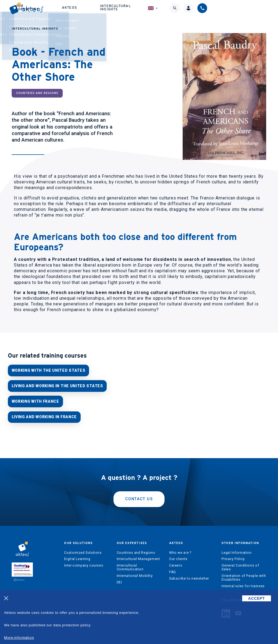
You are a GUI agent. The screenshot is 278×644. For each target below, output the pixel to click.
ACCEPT (257, 598)
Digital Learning (77, 557)
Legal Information (236, 551)
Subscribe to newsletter (189, 577)
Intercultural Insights (175, 10)
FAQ (173, 570)
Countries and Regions (136, 551)
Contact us (139, 497)
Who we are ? (180, 551)
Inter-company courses (84, 564)
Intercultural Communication (130, 566)
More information (19, 638)
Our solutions (61, 10)
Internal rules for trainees (243, 584)
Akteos (136, 10)
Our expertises (100, 10)
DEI (119, 580)
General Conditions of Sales (240, 566)
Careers (176, 564)
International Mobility (135, 574)
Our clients (178, 557)
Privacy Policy (233, 557)
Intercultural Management (138, 557)
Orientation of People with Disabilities (244, 576)
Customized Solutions (83, 551)
